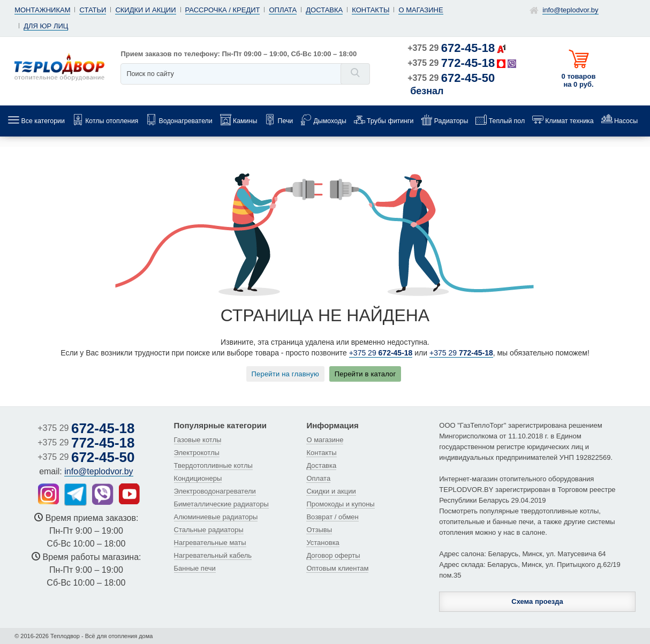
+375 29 (451, 48)
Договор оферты (333, 555)
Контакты (371, 10)
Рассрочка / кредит (223, 10)
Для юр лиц (46, 26)
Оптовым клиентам (337, 568)
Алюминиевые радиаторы (216, 517)
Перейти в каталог (365, 374)
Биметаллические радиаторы (221, 504)
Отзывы (319, 530)
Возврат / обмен (332, 517)
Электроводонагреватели (215, 491)
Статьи (93, 10)
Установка (323, 543)
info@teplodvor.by (570, 10)
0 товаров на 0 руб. (579, 80)
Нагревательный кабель (213, 555)
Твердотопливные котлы (213, 465)
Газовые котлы (198, 440)
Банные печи (195, 568)
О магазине (421, 10)
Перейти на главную (285, 374)
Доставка (324, 10)
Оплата (283, 10)
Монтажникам (42, 10)
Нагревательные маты (210, 543)
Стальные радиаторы (209, 530)
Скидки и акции (145, 10)
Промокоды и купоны (340, 504)
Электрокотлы (197, 453)
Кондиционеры (198, 478)
